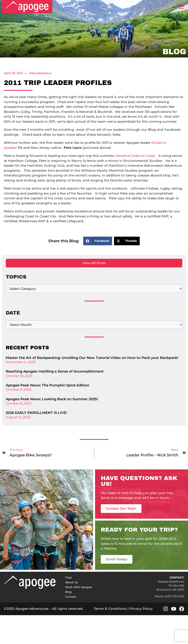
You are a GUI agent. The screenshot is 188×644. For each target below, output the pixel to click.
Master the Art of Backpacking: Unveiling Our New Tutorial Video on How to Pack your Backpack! (92, 358)
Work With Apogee (79, 587)
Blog (68, 592)
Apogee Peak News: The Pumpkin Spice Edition (48, 385)
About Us (71, 582)
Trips (69, 577)
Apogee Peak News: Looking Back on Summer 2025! (52, 399)
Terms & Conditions (110, 609)
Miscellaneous (40, 73)
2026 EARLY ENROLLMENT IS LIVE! (36, 413)
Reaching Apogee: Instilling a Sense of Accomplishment (55, 371)
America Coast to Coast (135, 156)
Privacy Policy (141, 609)
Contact (71, 597)
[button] (98, 241)
